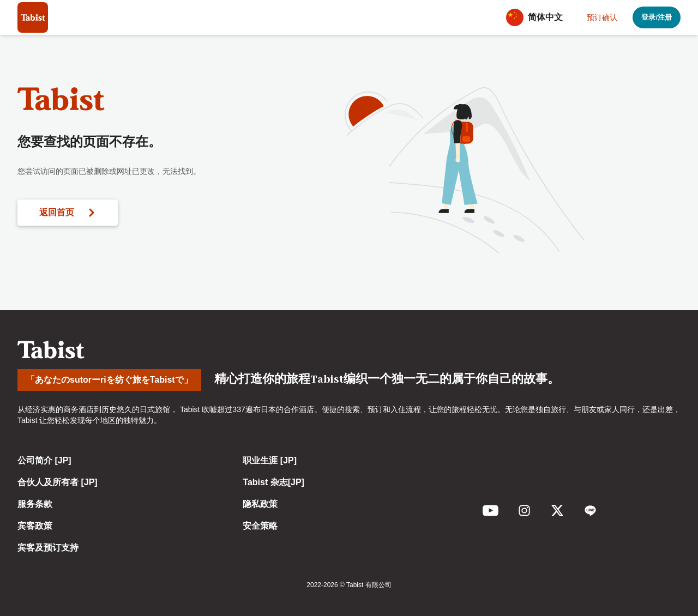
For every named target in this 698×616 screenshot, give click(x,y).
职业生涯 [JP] (270, 460)
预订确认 (602, 17)
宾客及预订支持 (48, 548)
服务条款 (35, 504)
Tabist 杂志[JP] (273, 482)
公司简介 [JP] (44, 460)
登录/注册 (657, 17)
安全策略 (260, 526)
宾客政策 (35, 526)
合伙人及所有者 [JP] (58, 482)
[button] (538, 17)
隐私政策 (260, 504)
